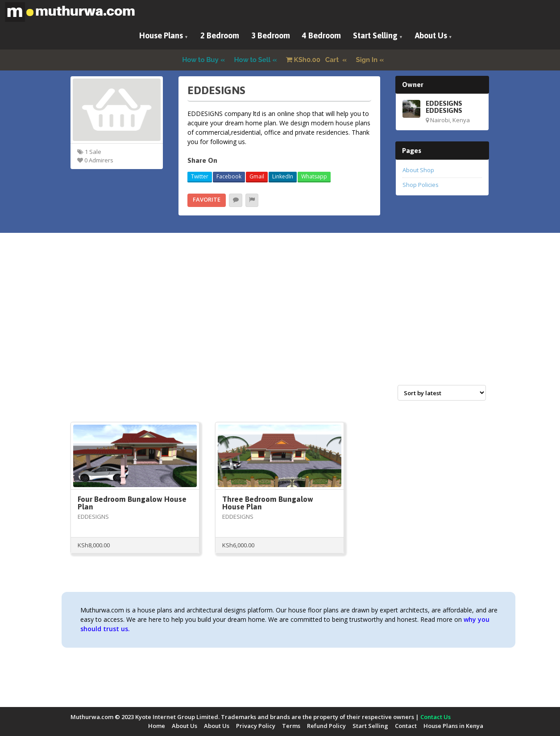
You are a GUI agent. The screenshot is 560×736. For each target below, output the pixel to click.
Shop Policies (421, 185)
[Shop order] (442, 393)
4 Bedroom (321, 35)
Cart (313, 60)
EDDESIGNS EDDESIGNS (444, 107)
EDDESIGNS (93, 517)
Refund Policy (326, 726)
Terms (291, 726)
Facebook (229, 176)
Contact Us (436, 717)
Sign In (367, 60)
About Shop (418, 170)
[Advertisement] (280, 318)
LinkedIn (283, 176)
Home (157, 726)
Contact (406, 726)
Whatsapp (314, 176)
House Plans (161, 35)
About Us (431, 35)
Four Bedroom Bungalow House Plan (132, 503)
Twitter (200, 176)
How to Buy (200, 60)
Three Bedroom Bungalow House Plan (268, 503)
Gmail (257, 176)
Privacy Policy (256, 726)
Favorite (207, 199)
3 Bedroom (271, 35)
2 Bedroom (220, 35)
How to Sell (253, 60)
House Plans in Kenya (453, 726)
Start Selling (375, 35)
